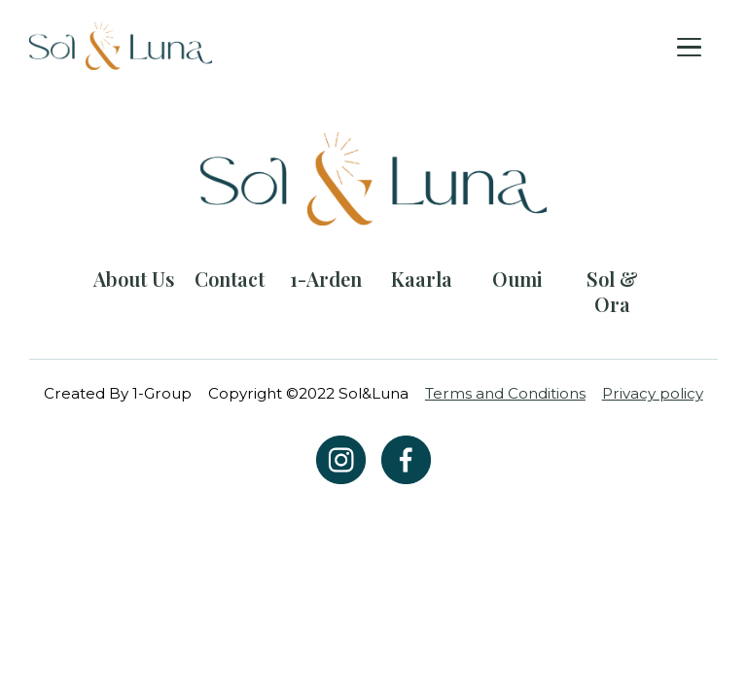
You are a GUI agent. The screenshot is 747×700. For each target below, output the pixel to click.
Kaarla (422, 279)
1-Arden (326, 279)
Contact (230, 279)
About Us (134, 279)
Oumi (517, 279)
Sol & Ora (612, 291)
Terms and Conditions (505, 393)
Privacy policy (653, 393)
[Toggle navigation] (689, 46)
